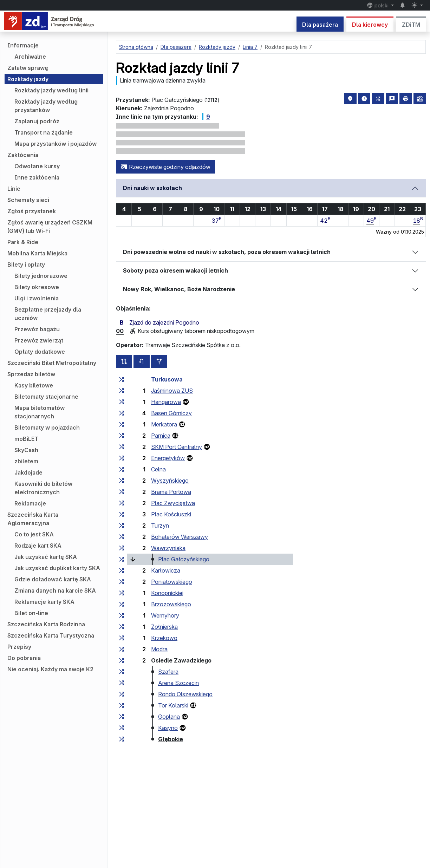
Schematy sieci (28, 200)
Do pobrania (24, 658)
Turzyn (160, 526)
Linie (14, 189)
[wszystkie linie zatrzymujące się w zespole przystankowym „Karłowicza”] (122, 570)
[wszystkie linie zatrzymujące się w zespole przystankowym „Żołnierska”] (122, 627)
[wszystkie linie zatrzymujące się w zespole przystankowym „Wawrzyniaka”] (122, 548)
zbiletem (26, 461)
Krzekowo (164, 638)
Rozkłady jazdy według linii (51, 90)
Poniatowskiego (172, 582)
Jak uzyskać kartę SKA (46, 557)
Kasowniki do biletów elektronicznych (43, 488)
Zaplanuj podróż (37, 121)
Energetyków (168, 458)
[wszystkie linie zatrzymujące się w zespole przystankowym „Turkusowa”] (122, 379)
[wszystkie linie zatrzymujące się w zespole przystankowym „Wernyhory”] (122, 615)
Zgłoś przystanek (32, 211)
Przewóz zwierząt (39, 340)
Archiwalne (30, 57)
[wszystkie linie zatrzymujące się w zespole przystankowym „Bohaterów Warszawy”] (122, 537)
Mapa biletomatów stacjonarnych (40, 412)
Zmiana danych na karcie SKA (55, 590)
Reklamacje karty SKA (44, 602)
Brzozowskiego (171, 604)
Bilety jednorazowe (41, 276)
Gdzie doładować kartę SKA (53, 579)
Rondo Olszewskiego (185, 694)
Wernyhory (165, 615)
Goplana (169, 717)
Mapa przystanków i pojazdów (56, 144)
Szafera (168, 672)
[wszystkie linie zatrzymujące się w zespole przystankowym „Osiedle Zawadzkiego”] (122, 660)
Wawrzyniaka (168, 548)
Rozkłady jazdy (28, 79)
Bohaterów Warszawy (180, 537)
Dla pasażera (320, 25)
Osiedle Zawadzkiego (181, 660)
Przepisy (19, 647)
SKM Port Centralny (177, 447)
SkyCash (26, 450)
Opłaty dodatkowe (40, 352)
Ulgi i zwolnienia (37, 298)
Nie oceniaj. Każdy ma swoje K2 (50, 669)
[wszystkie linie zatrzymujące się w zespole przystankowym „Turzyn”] (122, 526)
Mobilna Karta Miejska (37, 253)
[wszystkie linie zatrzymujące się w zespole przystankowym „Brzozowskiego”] (122, 604)
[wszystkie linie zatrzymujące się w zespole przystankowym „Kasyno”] (122, 728)
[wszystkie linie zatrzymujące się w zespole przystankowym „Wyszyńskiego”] (122, 481)
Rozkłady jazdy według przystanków (46, 106)
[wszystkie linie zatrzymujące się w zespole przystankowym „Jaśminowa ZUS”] (122, 391)
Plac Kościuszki (171, 514)
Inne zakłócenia (37, 177)
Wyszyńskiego (170, 481)
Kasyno (168, 728)
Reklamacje (30, 503)
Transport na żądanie (44, 132)
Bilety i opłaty (26, 265)
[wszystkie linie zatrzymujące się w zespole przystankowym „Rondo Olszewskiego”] (122, 694)
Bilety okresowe (37, 287)
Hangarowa (166, 402)
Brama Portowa (171, 492)
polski (378, 5)
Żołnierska (164, 627)
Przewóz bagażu (37, 329)
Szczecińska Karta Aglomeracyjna (33, 519)
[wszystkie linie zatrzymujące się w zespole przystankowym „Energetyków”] (122, 458)
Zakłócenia (23, 155)
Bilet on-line (31, 613)
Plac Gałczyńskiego (184, 559)
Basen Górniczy (171, 413)
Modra (159, 649)
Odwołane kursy (37, 166)
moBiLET (26, 439)
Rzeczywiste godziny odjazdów (165, 167)
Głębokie (171, 739)
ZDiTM (411, 25)
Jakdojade (28, 472)
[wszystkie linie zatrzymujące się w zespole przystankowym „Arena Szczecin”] (122, 683)
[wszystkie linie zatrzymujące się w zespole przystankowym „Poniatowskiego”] (122, 582)
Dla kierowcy (370, 25)
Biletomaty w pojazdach (47, 428)
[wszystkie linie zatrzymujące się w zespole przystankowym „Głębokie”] (122, 739)
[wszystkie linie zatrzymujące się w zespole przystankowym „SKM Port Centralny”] (122, 447)
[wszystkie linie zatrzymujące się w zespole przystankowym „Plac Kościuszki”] (122, 514)
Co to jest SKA (34, 534)
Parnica (161, 436)
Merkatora (164, 424)
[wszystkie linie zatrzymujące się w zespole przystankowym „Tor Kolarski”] (122, 705)
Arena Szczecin (178, 683)
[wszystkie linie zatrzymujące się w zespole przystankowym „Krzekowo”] (122, 638)
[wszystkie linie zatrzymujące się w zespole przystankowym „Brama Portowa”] (122, 492)
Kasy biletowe (34, 385)
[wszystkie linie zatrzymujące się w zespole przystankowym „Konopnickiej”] (122, 593)
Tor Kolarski (173, 705)
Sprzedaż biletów (31, 374)
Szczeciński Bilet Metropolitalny (52, 363)
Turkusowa (167, 379)
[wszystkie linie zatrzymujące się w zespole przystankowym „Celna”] (122, 469)
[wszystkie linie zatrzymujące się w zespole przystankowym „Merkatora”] (122, 424)
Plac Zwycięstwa (173, 503)
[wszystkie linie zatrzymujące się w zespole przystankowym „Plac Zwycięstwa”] (122, 503)
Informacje (23, 45)
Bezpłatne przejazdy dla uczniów (48, 314)
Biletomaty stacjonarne (46, 397)
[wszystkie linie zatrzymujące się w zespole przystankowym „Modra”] (122, 649)
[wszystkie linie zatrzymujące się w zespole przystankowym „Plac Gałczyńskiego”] (122, 559)
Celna (158, 469)
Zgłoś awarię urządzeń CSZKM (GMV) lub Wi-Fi (50, 227)
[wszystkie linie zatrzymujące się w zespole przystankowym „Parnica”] (122, 436)
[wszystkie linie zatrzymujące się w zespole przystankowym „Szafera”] (122, 672)
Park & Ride (23, 242)
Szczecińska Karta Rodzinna (46, 624)
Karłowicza (166, 570)
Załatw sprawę (28, 68)
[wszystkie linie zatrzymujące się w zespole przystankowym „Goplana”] (122, 717)
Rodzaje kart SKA (38, 546)
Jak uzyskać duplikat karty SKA (57, 568)
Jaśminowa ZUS (172, 391)
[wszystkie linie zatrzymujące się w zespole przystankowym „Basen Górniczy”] (122, 413)
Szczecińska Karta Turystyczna (51, 635)
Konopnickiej (167, 593)
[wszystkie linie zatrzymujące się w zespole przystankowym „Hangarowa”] (122, 402)
